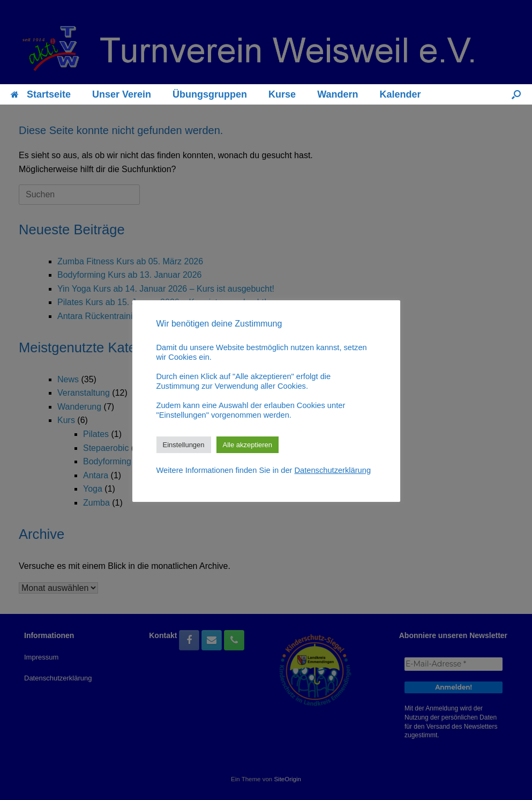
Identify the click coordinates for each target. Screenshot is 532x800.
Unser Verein (122, 94)
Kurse (282, 94)
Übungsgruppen (210, 94)
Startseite (41, 94)
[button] (516, 94)
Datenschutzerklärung (333, 470)
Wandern (338, 94)
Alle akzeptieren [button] (248, 445)
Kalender (400, 94)
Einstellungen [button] (184, 445)
